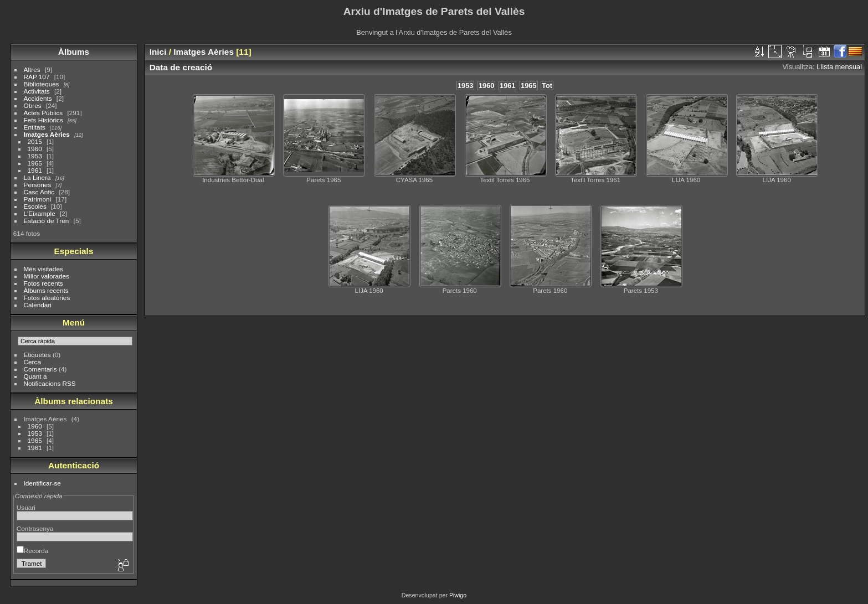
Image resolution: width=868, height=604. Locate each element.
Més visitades (43, 269)
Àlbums (74, 52)
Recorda (32, 551)
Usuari (26, 507)
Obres (33, 105)
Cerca (32, 362)
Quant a (35, 376)
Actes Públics (43, 113)
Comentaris (40, 369)
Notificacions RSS (50, 383)
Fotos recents (43, 283)
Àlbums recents (46, 290)
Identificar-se (42, 483)
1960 (35, 149)
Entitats (35, 127)
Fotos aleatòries (47, 298)
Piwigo (458, 595)
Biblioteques (42, 84)
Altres (32, 69)
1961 (35, 170)
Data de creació (181, 67)
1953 (35, 156)
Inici (158, 52)
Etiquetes (37, 355)
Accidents (38, 98)
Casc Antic (39, 192)
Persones (38, 185)
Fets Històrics (43, 120)
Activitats (37, 91)
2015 (35, 141)
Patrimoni (38, 199)
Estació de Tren (47, 221)
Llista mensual (839, 67)
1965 (35, 163)
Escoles (35, 206)
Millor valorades (47, 276)
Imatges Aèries (47, 134)
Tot (547, 86)
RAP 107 (37, 77)
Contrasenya (35, 528)
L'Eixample (40, 213)
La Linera (37, 177)
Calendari (38, 305)
